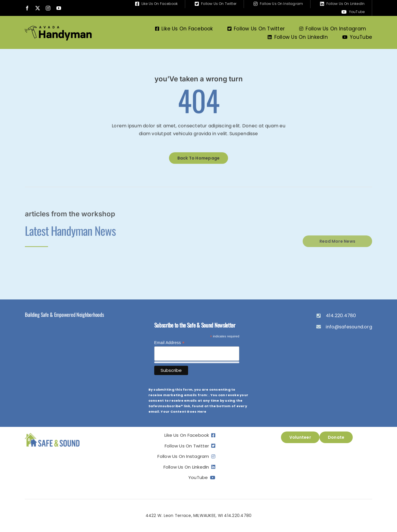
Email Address (169, 343)
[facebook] (27, 8)
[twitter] (38, 8)
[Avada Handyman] (58, 28)
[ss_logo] (52, 434)
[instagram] (48, 8)
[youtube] (59, 8)
